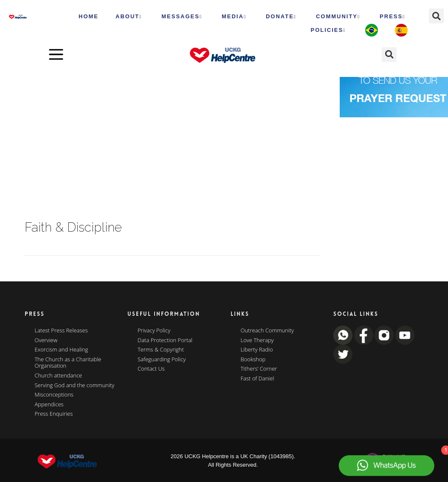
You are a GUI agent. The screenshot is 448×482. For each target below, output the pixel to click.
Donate (281, 17)
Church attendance (59, 376)
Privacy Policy (154, 331)
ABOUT (129, 17)
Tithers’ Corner (259, 369)
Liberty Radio (257, 350)
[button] (436, 16)
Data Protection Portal (165, 340)
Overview (46, 340)
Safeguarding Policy (162, 360)
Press (392, 17)
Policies (328, 30)
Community (338, 17)
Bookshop (253, 360)
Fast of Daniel (258, 379)
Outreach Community (268, 331)
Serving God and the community (75, 386)
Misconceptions (54, 395)
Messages (182, 17)
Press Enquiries (54, 414)
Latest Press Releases (61, 331)
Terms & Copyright (161, 350)
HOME (89, 16)
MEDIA (234, 17)
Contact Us (151, 369)
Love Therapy (257, 340)
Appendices (49, 405)
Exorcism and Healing (62, 350)
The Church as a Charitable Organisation (68, 363)
